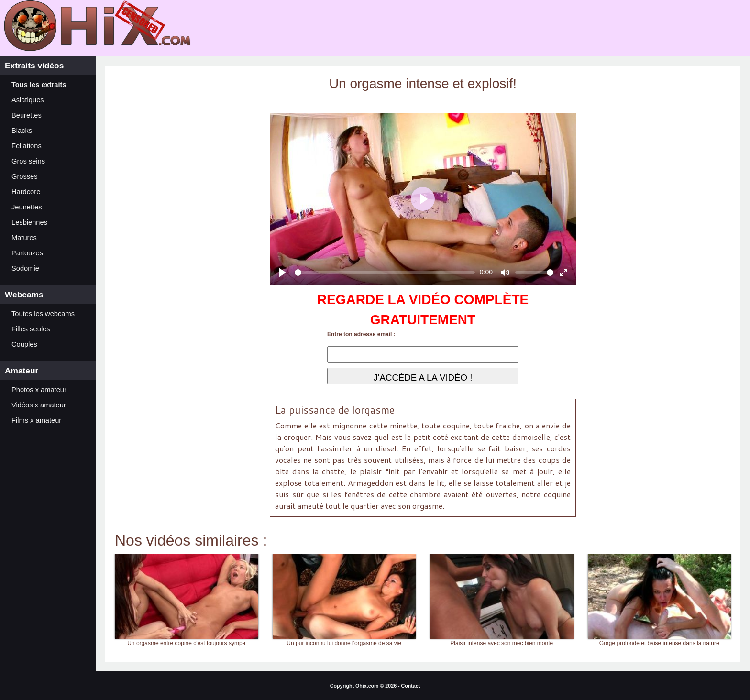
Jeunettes (27, 207)
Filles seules (31, 329)
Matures (24, 238)
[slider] (385, 273)
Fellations (27, 146)
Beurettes (27, 115)
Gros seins (28, 161)
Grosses (25, 176)
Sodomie (25, 268)
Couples (24, 344)
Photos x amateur (39, 390)
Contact (411, 686)
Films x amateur (36, 420)
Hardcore (26, 192)
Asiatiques (28, 100)
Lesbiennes (29, 222)
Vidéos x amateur (39, 405)
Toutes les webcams (43, 314)
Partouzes (27, 253)
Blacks (22, 131)
